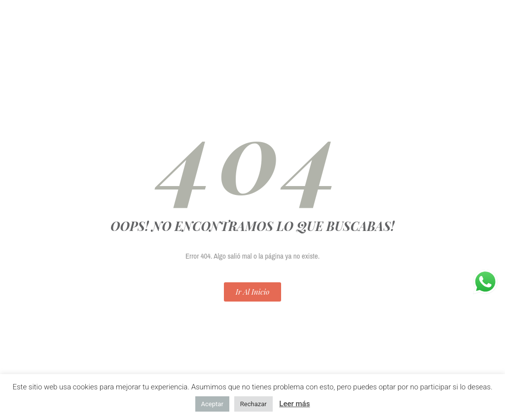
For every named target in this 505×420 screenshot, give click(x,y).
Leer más (294, 404)
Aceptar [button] (212, 404)
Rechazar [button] (253, 404)
